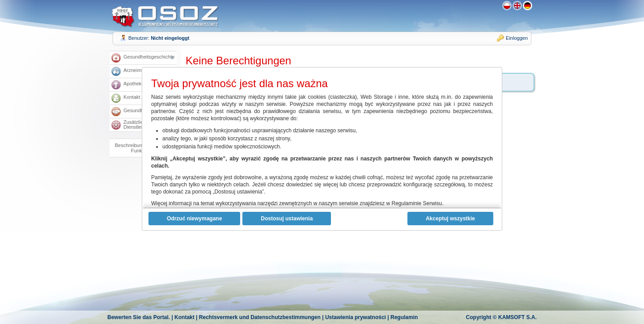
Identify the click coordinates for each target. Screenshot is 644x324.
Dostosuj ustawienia (287, 219)
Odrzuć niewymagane (194, 219)
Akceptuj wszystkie (450, 219)
